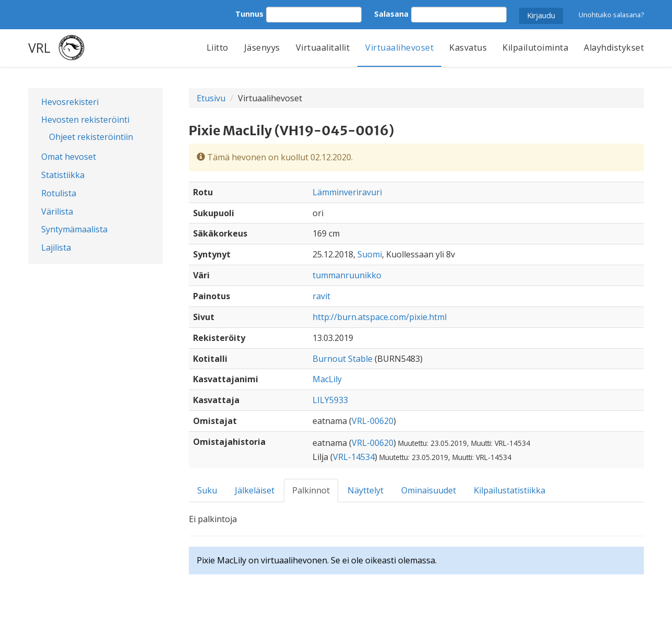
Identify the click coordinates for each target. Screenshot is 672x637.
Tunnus (249, 14)
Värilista (57, 211)
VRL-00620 (373, 421)
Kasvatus (468, 48)
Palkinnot (311, 490)
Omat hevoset (69, 157)
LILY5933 (330, 400)
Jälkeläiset (255, 490)
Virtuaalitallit (323, 48)
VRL (39, 48)
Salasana (391, 14)
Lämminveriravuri (347, 192)
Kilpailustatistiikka (509, 490)
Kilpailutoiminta (535, 48)
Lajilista (56, 247)
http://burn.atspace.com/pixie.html (380, 317)
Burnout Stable (343, 359)
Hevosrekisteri (70, 102)
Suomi (370, 254)
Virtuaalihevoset (399, 48)
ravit (321, 296)
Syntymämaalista (74, 229)
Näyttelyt (365, 490)
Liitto (218, 48)
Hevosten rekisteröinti (85, 120)
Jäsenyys (262, 48)
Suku (207, 490)
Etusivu (211, 98)
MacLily (327, 379)
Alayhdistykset (614, 48)
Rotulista (59, 193)
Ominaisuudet (429, 490)
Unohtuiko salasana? (611, 15)
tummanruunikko (347, 275)
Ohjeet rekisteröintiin (91, 137)
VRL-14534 (354, 457)
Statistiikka (63, 175)
